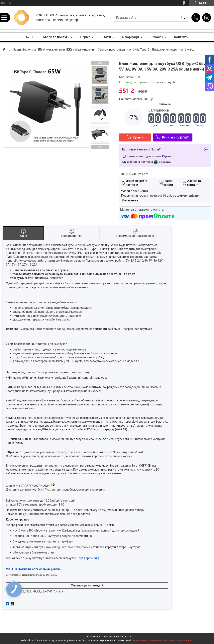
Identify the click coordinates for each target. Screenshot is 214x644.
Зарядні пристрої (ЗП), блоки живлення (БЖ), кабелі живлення (54, 50)
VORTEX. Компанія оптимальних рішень (33, 569)
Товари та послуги (55, 37)
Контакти (181, 37)
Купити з (176, 137)
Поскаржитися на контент (146, 640)
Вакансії (157, 37)
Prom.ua (126, 637)
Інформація (131, 37)
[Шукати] (183, 17)
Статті (106, 37)
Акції (29, 37)
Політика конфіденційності (178, 640)
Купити (138, 137)
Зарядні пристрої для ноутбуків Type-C (124, 50)
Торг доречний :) (88, 558)
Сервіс (85, 37)
